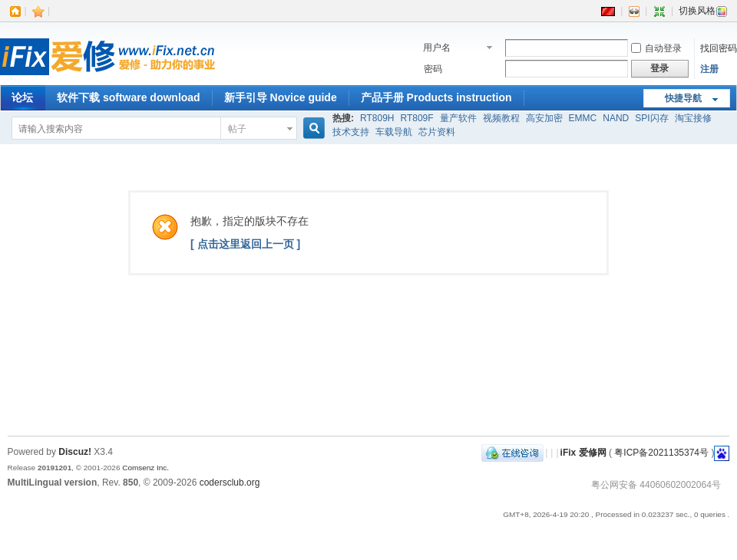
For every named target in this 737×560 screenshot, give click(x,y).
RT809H (377, 118)
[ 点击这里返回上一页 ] (245, 244)
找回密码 (719, 48)
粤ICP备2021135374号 (661, 453)
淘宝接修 (693, 118)
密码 (433, 69)
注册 (709, 69)
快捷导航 (683, 98)
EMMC (583, 118)
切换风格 (703, 11)
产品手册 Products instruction (436, 97)
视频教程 (501, 118)
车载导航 (394, 132)
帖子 (237, 129)
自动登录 (656, 48)
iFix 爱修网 (583, 453)
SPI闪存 (651, 118)
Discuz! (75, 452)
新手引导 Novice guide (281, 97)
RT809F (416, 118)
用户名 (437, 48)
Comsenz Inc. (145, 468)
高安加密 (544, 118)
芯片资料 (437, 132)
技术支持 (351, 132)
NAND (616, 118)
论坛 (22, 97)
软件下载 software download (129, 97)
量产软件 (458, 118)
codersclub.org (230, 483)
